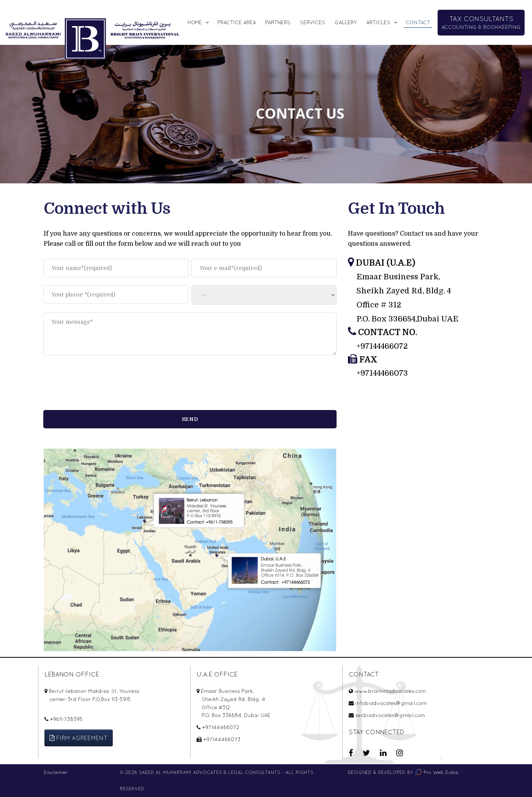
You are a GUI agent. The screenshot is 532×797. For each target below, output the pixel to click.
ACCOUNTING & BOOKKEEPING (481, 23)
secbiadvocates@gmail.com (390, 715)
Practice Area (237, 22)
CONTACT (418, 22)
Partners (278, 22)
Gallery (346, 22)
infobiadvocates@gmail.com (391, 703)
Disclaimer (56, 772)
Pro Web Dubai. (437, 772)
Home (195, 22)
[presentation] (103, 383)
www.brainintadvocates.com (390, 691)
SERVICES (313, 22)
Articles (378, 22)
